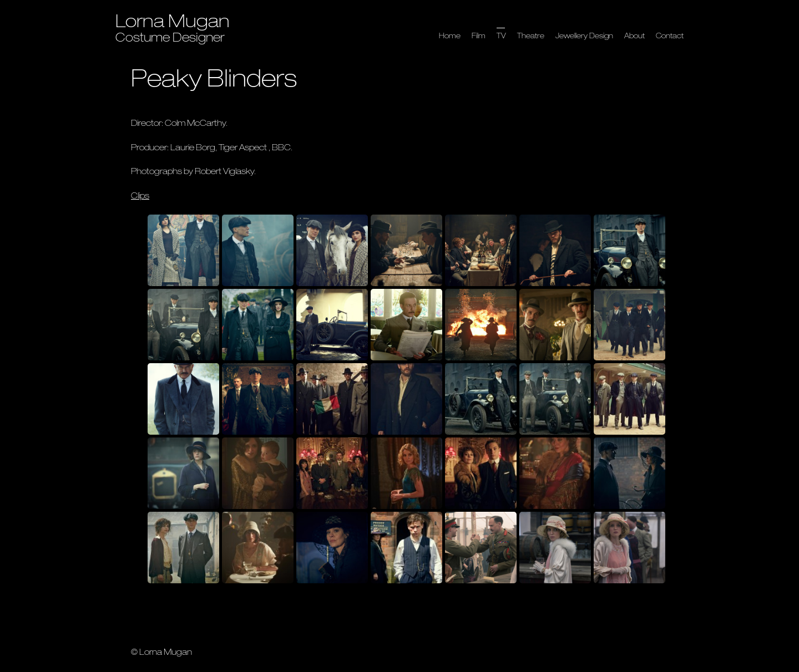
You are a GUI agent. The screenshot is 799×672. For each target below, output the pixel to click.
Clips (140, 197)
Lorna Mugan (173, 23)
